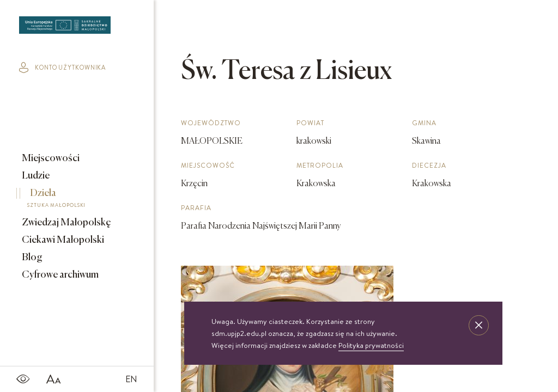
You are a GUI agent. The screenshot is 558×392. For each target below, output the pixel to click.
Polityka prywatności (371, 345)
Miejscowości (50, 158)
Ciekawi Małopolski (62, 240)
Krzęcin (194, 184)
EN (131, 379)
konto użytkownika (62, 68)
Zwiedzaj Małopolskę (66, 223)
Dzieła (69, 200)
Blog (31, 258)
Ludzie (35, 176)
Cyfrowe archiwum (59, 275)
